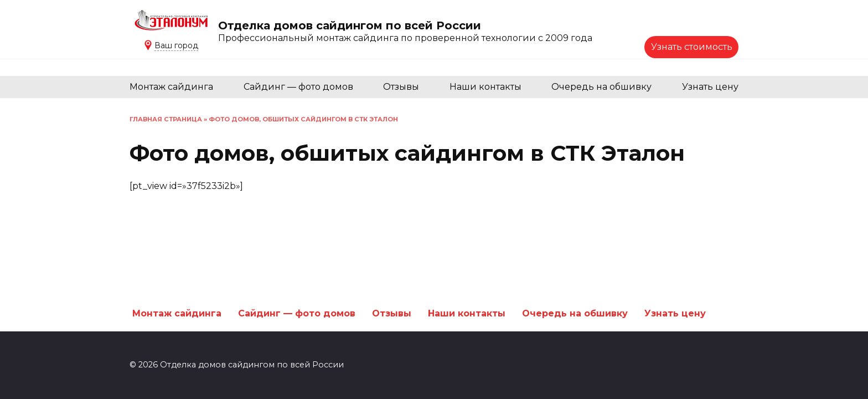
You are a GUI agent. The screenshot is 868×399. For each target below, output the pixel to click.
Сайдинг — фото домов (298, 87)
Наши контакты (485, 87)
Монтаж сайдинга (171, 87)
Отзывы (401, 87)
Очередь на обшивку (601, 87)
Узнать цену (710, 87)
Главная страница (166, 119)
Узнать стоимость (692, 47)
